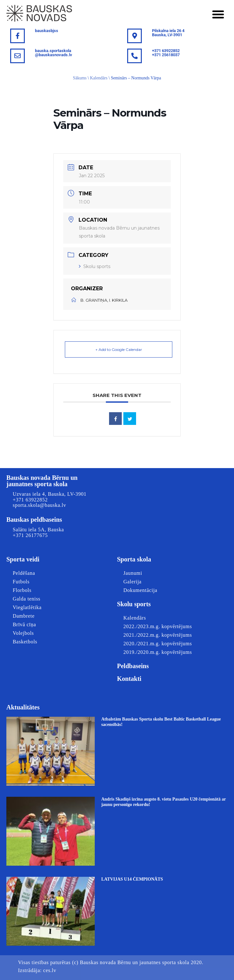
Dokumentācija (140, 590)
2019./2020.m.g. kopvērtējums (158, 652)
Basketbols (25, 642)
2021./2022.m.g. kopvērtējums (158, 635)
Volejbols (23, 633)
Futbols (21, 582)
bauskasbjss (47, 31)
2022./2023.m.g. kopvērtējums (158, 626)
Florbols (22, 590)
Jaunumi (133, 573)
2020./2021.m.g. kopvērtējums (158, 644)
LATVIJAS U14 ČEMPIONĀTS (132, 879)
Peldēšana (24, 573)
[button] (218, 14)
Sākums (80, 78)
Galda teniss (27, 599)
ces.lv (50, 970)
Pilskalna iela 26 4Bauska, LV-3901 (168, 33)
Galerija (132, 582)
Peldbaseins (133, 666)
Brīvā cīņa (24, 624)
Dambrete (24, 616)
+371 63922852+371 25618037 (166, 53)
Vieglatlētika (27, 607)
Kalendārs (99, 78)
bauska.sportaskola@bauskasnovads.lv (54, 53)
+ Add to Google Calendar (119, 349)
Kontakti (129, 679)
